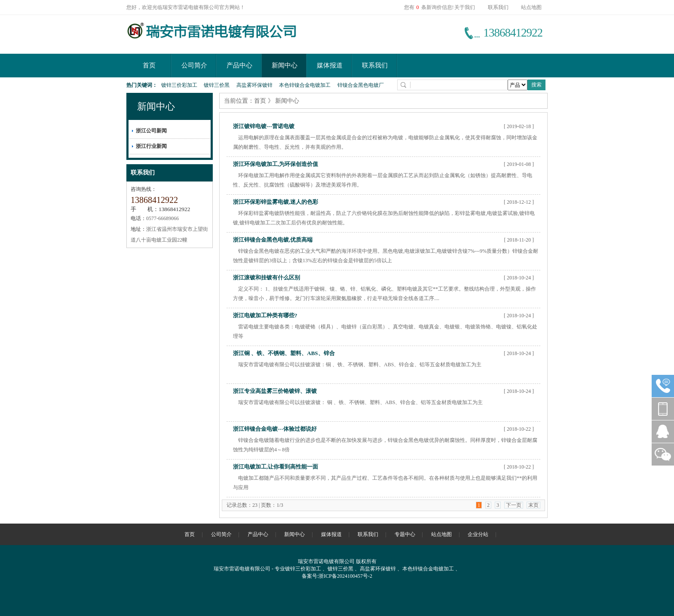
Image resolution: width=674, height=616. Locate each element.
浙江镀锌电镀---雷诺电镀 (264, 126)
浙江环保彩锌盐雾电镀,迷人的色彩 (276, 202)
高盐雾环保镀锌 (254, 85)
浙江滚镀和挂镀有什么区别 (267, 277)
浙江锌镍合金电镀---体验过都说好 (275, 429)
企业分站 (478, 534)
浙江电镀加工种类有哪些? (265, 315)
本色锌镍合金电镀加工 (305, 85)
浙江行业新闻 (151, 146)
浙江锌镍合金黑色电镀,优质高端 (273, 240)
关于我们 (465, 7)
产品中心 (239, 65)
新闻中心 (285, 65)
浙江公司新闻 (151, 131)
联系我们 (498, 7)
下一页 (514, 505)
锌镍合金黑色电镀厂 (361, 85)
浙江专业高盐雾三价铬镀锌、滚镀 (275, 391)
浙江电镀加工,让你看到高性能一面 (276, 467)
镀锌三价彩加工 (179, 85)
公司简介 (194, 65)
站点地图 (531, 7)
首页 (149, 65)
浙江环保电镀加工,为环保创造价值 (276, 164)
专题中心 (405, 534)
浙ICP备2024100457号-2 (345, 576)
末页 (533, 505)
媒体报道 (330, 65)
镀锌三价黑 (217, 85)
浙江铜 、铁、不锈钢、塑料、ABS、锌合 (284, 353)
